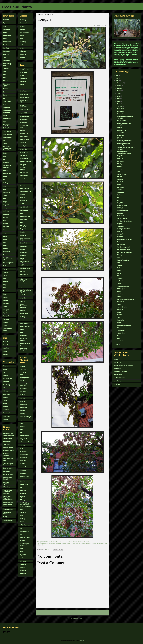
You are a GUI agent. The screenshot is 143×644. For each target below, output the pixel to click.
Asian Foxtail (23, 370)
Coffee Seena (6, 81)
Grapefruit (6, 163)
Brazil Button (23, 407)
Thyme (21, 552)
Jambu (5, 156)
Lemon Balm (23, 470)
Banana (5, 32)
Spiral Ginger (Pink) (8, 509)
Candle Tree (6, 68)
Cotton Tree (23, 143)
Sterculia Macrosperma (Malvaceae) (23, 306)
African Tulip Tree (24, 69)
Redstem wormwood (122, 205)
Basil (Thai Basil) (121, 244)
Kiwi (4, 180)
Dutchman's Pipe (24, 158)
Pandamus (6, 249)
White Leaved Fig (7, 137)
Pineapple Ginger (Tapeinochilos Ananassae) (7, 492)
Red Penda (22, 271)
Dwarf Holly (23, 445)
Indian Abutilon (24, 454)
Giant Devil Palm (24, 173)
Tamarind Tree (121, 320)
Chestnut (5, 342)
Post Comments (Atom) (76, 618)
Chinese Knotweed (24, 436)
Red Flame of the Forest (24, 275)
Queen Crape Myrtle (25, 268)
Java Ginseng (6, 385)
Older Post (104, 613)
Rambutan (6, 282)
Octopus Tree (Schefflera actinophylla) (123, 144)
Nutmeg (5, 233)
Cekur (21, 423)
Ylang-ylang (23, 574)
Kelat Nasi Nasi (24, 210)
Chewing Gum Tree (24, 140)
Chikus (5, 72)
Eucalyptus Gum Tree (25, 162)
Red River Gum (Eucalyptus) (23, 280)
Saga (21, 287)
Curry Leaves (23, 439)
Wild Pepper (23, 570)
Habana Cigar (7, 487)
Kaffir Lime (23, 461)
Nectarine (6, 224)
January (120, 106)
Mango (5, 202)
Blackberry (23, 20)
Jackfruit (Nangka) (122, 307)
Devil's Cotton (23, 155)
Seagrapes (6, 300)
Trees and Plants (17, 7)
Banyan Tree (23, 82)
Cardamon (22, 411)
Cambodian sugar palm (8, 64)
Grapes (22, 39)
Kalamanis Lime (7, 173)
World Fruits (117, 384)
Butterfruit (6, 54)
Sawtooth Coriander (25, 537)
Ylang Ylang (120, 224)
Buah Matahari (7, 51)
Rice (4, 291)
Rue (21, 528)
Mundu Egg (6, 214)
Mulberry (22, 500)
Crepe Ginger (6, 471)
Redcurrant (23, 51)
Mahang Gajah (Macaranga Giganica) (124, 124)
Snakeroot (22, 541)
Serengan (22, 310)
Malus (5, 198)
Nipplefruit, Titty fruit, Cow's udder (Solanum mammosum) (25, 505)
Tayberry (22, 57)
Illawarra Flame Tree (25, 191)
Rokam (5, 294)
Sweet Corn (6, 410)
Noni (4, 230)
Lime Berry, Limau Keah (24, 477)
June (119, 96)
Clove (4, 92)
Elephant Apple (7, 119)
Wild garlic (120, 203)
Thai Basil (22, 395)
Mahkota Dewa (24, 484)
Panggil (22, 259)
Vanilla (22, 558)
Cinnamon (6, 89)
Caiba (5, 57)
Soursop (5, 307)
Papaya (5, 245)
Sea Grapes (120, 281)
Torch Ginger (6, 517)
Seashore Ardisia (24, 314)
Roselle (22, 516)
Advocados (6, 20)
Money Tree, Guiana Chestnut (25, 239)
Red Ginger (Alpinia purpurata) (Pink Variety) (8, 504)
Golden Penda (23, 182)
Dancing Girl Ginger (8, 474)
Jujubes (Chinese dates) (123, 286)
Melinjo (5, 208)
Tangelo (5, 325)
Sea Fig (5, 144)
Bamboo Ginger (7, 441)
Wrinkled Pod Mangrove (23, 340)
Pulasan (5, 275)
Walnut (5, 351)
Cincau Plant (120, 216)
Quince (5, 278)
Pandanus (120, 265)
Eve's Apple (23, 165)
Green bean (6, 382)
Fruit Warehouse (118, 362)
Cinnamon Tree (121, 330)
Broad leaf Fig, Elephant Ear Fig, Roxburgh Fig (8, 148)
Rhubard (5, 407)
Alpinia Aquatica (7, 438)
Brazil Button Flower (122, 211)
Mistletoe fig (120, 234)
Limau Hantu (6, 192)
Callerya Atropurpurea (23, 106)
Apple (5, 23)
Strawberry (23, 54)
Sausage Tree (23, 298)
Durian (5, 115)
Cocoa (5, 75)
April (119, 101)
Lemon (5, 186)
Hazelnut (5, 345)
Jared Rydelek (117, 368)
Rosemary (22, 519)
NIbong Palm (23, 252)
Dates (5, 104)
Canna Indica (7, 444)
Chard (5, 372)
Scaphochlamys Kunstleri (7, 513)
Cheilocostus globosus (9, 451)
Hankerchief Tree (24, 188)
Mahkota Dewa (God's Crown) (125, 239)
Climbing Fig (6, 128)
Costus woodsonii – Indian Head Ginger (8, 464)
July (119, 93)
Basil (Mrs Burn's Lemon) (24, 374)
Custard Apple (7, 101)
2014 (117, 81)
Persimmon (6, 266)
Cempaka (22, 426)
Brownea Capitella (25, 97)
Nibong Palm (120, 135)
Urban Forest (117, 381)
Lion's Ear (22, 481)
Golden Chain (23, 179)
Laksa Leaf (23, 467)
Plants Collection (118, 375)
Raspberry (22, 48)
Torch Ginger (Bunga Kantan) (125, 221)
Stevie (21, 548)
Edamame (6, 375)
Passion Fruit (6, 252)
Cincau (21, 429)
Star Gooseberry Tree (8, 316)
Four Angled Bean (8, 378)
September (120, 88)
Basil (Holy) (23, 381)
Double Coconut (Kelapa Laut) (7, 111)
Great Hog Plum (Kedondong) (7, 166)
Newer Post (41, 613)
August (119, 91)
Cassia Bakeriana (24, 116)
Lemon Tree (120, 341)
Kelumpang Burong (25, 216)
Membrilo (22, 232)
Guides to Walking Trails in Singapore (123, 365)
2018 (117, 76)
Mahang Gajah (24, 226)
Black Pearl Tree (24, 94)
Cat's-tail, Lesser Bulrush (24, 126)
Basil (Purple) (23, 389)
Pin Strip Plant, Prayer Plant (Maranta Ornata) (8, 498)
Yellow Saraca (121, 109)
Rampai (5, 285)
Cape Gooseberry (24, 32)
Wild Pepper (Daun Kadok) (124, 229)
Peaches (5, 255)
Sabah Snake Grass (25, 531)
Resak (5, 288)
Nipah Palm (6, 227)
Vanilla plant (120, 192)
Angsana (22, 75)
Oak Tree (5, 354)
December (120, 83)
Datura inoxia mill (24, 442)
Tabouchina (6, 319)
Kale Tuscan (6, 391)
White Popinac (23, 220)
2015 (117, 78)
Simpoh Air (22, 301)
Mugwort (22, 497)
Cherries (22, 35)
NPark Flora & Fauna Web (120, 372)
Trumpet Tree (23, 336)
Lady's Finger (7, 394)
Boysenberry (23, 29)
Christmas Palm (24, 152)
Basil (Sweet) (23, 392)
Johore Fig (22, 198)
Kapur (21, 213)
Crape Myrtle (23, 146)
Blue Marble (6, 45)
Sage (21, 534)
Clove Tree (120, 315)
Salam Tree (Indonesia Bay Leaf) (25, 291)
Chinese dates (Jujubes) (7, 85)
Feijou (5, 122)
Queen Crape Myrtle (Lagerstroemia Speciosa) (124, 152)
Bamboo (22, 85)
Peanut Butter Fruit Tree (8, 259)
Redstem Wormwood (25, 525)
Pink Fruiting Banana (9, 263)
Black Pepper (23, 401)
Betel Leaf (120, 231)
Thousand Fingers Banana (8, 329)
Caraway (22, 414)
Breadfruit (6, 48)
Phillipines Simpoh (24, 262)
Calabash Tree (7, 61)
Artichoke (6, 366)
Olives (5, 242)
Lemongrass (23, 473)
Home (73, 613)
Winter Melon (6, 416)
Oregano (22, 509)
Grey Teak (22, 185)
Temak (21, 332)
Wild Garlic (23, 567)
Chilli (21, 432)
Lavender (120, 190)
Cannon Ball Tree (24, 113)
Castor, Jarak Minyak (25, 417)
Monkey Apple (7, 211)
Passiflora (22, 45)
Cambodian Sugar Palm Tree (124, 325)
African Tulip (120, 111)
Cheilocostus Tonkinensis (6, 455)
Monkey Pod (23, 235)
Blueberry (22, 26)
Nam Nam (6, 217)
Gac (4, 159)
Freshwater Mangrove (23, 169)
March (119, 104)
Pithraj (5, 269)
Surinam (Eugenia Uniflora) (24, 545)
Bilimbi (5, 39)
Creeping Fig (6, 125)
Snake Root (6, 303)
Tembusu (22, 329)
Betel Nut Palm (7, 35)
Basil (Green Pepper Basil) (124, 247)
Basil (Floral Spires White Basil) (25, 385)
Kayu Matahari (24, 207)
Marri (21, 223)
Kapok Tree (23, 204)
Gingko (5, 153)
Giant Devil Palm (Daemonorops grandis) (125, 117)
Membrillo (22, 249)
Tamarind (5, 322)
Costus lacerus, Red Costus (8, 459)
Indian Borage (23, 458)
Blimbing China (7, 42)
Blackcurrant (23, 23)
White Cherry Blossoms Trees (124, 141)
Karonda (5, 170)
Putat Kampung (24, 265)
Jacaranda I (23, 194)
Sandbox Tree (23, 295)
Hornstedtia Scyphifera (6, 483)
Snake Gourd (6, 413)
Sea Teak (22, 320)
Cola (4, 98)
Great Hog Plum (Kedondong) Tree (126, 299)
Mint (21, 487)
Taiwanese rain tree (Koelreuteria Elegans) (126, 148)
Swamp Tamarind (24, 323)
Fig (4, 140)
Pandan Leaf (23, 512)
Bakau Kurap (23, 78)
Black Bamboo (23, 91)
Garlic (21, 448)
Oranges (5, 236)
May (119, 99)
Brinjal (5, 369)
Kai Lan (5, 388)
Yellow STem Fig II (8, 134)
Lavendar (22, 464)
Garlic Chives (23, 451)
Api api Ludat (23, 72)
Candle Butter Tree (25, 110)
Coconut (5, 95)
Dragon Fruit (6, 108)
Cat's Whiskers (121, 187)
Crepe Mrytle (23, 149)
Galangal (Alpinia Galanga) (8, 478)
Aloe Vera (22, 367)
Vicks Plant (23, 561)
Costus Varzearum (8, 468)
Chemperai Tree (24, 133)
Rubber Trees (23, 284)
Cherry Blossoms (24, 136)
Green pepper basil (25, 378)
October (119, 86)
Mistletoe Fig (23, 494)
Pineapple (6, 272)
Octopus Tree (23, 256)
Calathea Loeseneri (8, 448)
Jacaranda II (23, 201)
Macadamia (6, 348)
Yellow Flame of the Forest (25, 344)
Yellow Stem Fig (7, 131)
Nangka (5, 220)
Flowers (116, 359)
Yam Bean (6, 419)
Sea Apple (6, 297)
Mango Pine (23, 229)
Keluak (5, 177)
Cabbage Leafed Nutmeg (24, 101)
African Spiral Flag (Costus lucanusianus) (9, 434)
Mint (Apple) (23, 490)
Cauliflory (22, 130)
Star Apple (6, 310)
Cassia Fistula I (24, 119)
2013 (117, 345)
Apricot (5, 26)
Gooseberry (23, 42)
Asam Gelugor (7, 29)
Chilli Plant (120, 208)
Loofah (5, 400)
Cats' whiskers (23, 420)
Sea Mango (22, 317)
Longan (5, 195)
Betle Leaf (22, 398)
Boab (21, 88)
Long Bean (6, 397)
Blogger (82, 640)
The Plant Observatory (120, 378)
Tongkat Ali (23, 555)
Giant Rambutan (24, 176)
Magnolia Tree (23, 246)
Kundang (5, 183)
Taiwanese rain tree (25, 326)
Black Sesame (23, 404)
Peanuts (5, 404)
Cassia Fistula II (24, 122)
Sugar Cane (6, 313)
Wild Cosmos (23, 564)
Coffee (5, 78)
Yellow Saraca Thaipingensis (23, 349)
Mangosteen (6, 205)
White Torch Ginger (8, 520)
